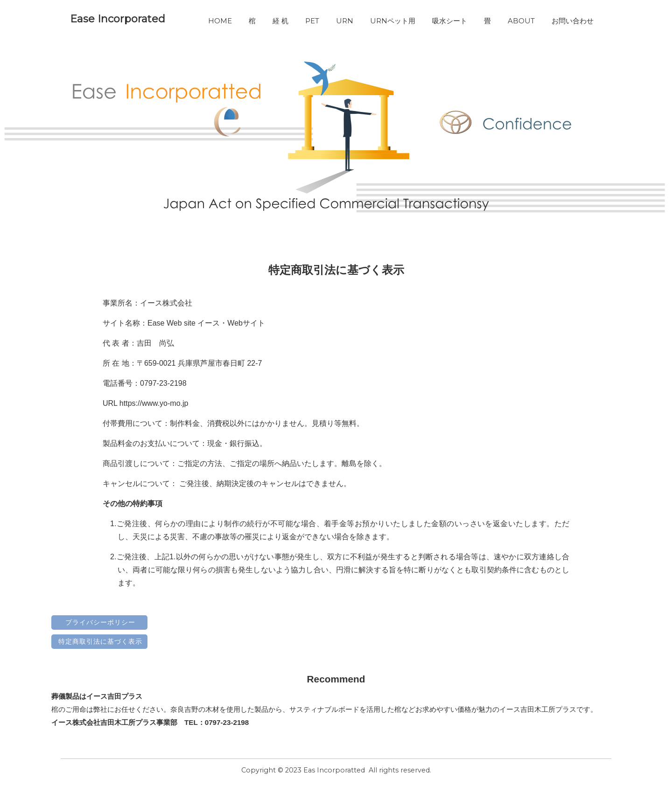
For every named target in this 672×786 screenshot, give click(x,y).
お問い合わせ (573, 21)
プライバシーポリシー (100, 622)
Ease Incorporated (118, 19)
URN (345, 21)
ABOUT (521, 21)
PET (312, 21)
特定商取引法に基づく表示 (100, 641)
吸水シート (450, 21)
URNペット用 (393, 21)
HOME (220, 21)
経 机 (280, 21)
